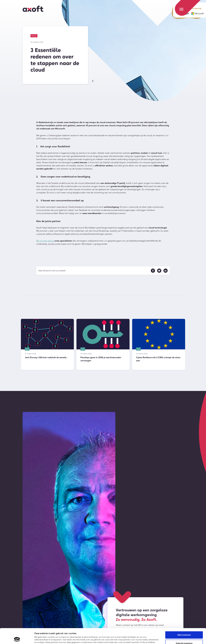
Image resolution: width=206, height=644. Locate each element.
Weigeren (184, 637)
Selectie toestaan (184, 629)
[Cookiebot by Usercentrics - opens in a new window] (17, 639)
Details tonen (143, 639)
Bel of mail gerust (45, 242)
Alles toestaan (184, 620)
